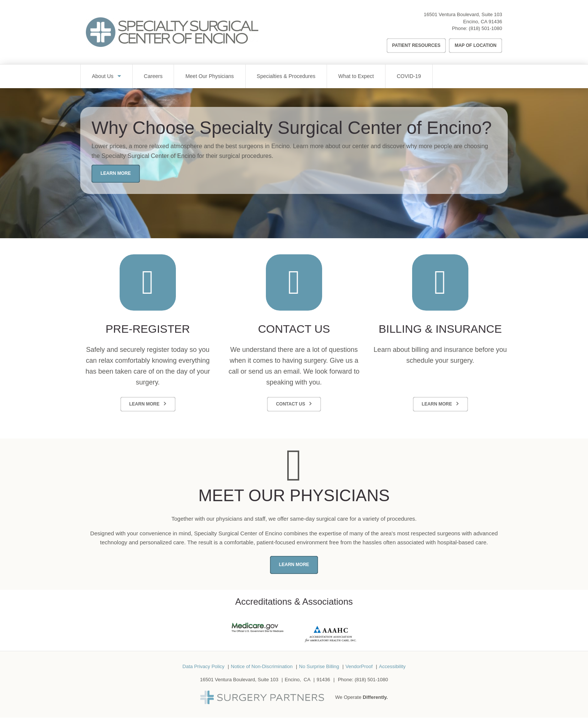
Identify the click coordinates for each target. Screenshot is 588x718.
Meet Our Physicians (209, 76)
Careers (153, 76)
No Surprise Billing (319, 666)
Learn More (116, 173)
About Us (103, 76)
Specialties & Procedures (286, 76)
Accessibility (392, 666)
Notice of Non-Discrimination (262, 666)
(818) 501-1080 (485, 28)
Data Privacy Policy (204, 666)
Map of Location (475, 45)
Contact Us (291, 404)
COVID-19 (409, 76)
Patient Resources (416, 45)
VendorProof (359, 666)
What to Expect (356, 76)
